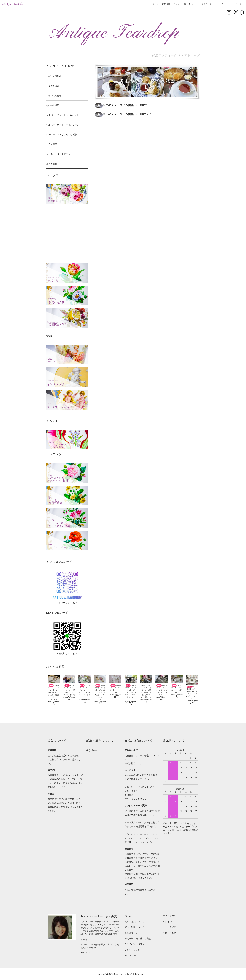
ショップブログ (132, 950)
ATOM (133, 955)
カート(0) (238, 4)
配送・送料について (134, 927)
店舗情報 (166, 4)
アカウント (205, 4)
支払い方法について (134, 922)
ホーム (156, 4)
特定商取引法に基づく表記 (138, 939)
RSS (127, 955)
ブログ (176, 4)
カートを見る (170, 927)
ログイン (221, 4)
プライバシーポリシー (136, 944)
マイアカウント (171, 916)
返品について (131, 933)
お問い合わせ (189, 4)
